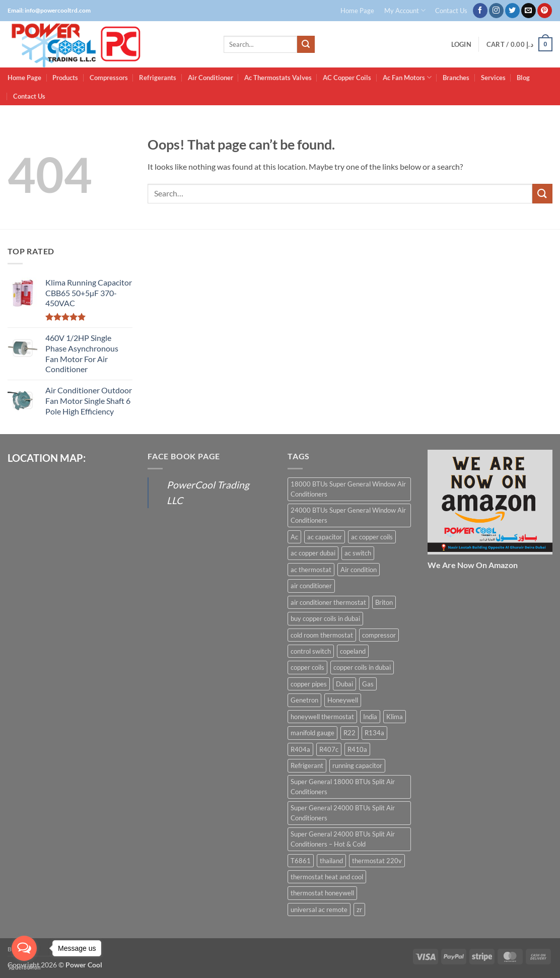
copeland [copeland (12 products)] (353, 651)
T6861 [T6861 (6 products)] (301, 861)
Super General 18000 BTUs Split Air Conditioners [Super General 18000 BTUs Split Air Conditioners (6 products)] (343, 787)
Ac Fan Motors (407, 77)
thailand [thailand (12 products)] (331, 861)
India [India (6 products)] (370, 717)
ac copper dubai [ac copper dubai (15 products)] (313, 553)
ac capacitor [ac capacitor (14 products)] (325, 537)
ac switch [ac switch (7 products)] (358, 553)
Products (65, 78)
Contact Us (451, 11)
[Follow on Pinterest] (545, 11)
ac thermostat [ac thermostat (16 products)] (311, 570)
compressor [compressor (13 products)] (379, 635)
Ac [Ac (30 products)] (294, 537)
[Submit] (306, 44)
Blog (523, 78)
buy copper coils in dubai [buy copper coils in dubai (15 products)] (325, 618)
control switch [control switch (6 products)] (311, 651)
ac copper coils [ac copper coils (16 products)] (372, 537)
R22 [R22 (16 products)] (349, 733)
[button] (461, 45)
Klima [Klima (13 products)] (395, 717)
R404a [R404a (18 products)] (300, 749)
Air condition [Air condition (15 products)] (359, 570)
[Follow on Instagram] (496, 11)
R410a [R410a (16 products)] (357, 749)
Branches (456, 78)
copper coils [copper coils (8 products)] (307, 667)
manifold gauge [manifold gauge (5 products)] (312, 733)
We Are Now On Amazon (473, 565)
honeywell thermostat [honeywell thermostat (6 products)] (322, 717)
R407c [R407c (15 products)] (329, 749)
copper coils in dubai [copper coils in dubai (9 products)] (362, 667)
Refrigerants (158, 78)
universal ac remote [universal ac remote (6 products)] (319, 910)
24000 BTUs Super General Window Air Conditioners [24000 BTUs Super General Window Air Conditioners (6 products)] (348, 515)
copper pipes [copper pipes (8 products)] (309, 684)
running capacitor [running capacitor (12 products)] (357, 765)
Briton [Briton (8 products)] (384, 602)
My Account (405, 10)
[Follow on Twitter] (512, 11)
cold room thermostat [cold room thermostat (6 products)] (322, 635)
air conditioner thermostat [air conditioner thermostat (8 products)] (328, 602)
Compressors (109, 78)
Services (493, 78)
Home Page (357, 11)
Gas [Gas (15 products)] (368, 684)
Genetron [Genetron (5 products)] (304, 700)
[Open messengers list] (24, 948)
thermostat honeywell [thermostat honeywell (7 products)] (322, 893)
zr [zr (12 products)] (359, 910)
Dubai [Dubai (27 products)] (344, 684)
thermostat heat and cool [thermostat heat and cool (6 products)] (327, 877)
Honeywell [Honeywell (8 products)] (343, 700)
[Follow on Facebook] (480, 11)
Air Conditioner (211, 78)
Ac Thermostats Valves (278, 78)
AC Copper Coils (347, 78)
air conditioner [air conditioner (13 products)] (311, 586)
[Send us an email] (529, 11)
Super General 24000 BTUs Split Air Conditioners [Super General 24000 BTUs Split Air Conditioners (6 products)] (343, 813)
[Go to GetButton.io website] (24, 968)
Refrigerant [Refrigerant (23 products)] (307, 765)
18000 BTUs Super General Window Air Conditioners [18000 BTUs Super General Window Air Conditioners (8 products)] (348, 489)
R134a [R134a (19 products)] (374, 733)
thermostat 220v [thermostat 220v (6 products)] (377, 861)
